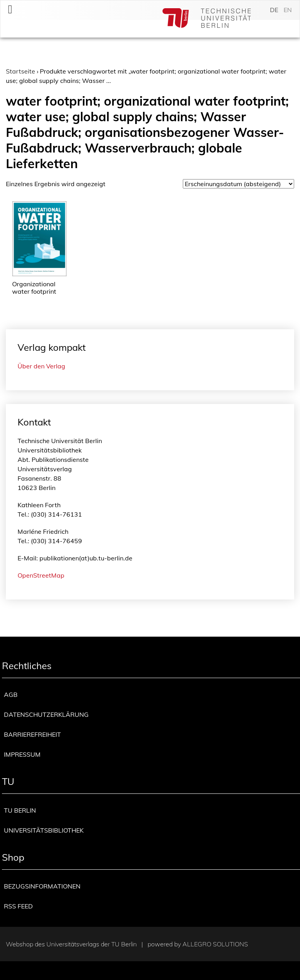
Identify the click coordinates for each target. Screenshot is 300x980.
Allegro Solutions (215, 944)
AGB (11, 695)
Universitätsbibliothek (44, 830)
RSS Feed (18, 906)
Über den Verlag (41, 366)
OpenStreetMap (41, 575)
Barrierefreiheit (32, 734)
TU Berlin (20, 810)
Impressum (22, 754)
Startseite (21, 71)
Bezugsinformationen (42, 886)
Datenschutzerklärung (46, 714)
